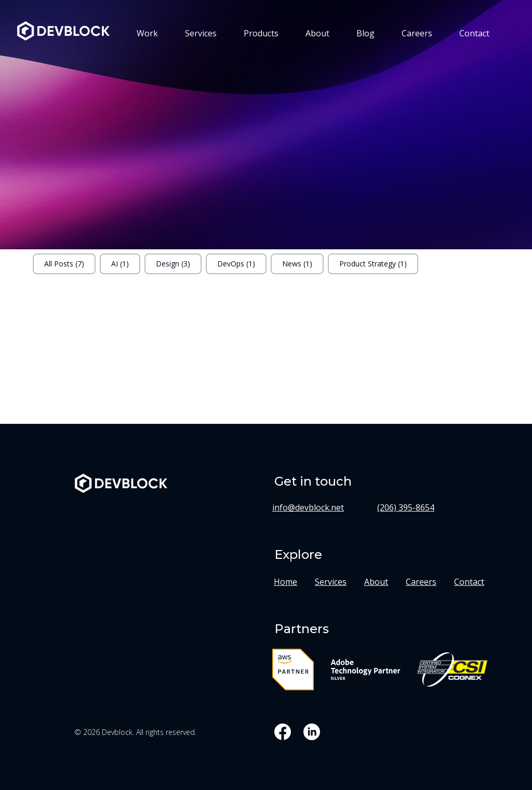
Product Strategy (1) (373, 264)
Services (201, 33)
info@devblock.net (308, 507)
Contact (474, 33)
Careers (417, 33)
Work (147, 33)
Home (285, 582)
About (317, 33)
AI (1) (120, 264)
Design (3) (173, 264)
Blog (365, 33)
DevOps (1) (236, 264)
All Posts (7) (64, 264)
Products (261, 33)
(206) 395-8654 (406, 507)
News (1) (297, 264)
